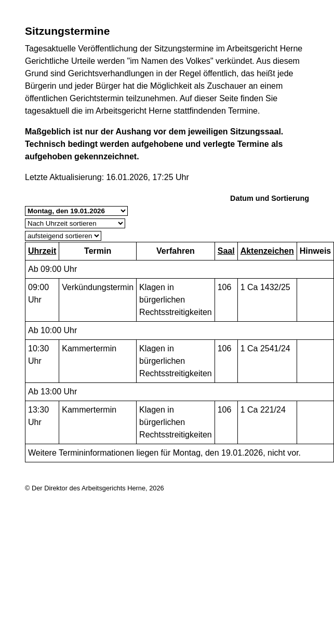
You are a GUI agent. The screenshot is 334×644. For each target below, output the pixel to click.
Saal (226, 251)
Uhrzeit (42, 251)
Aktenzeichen (267, 251)
